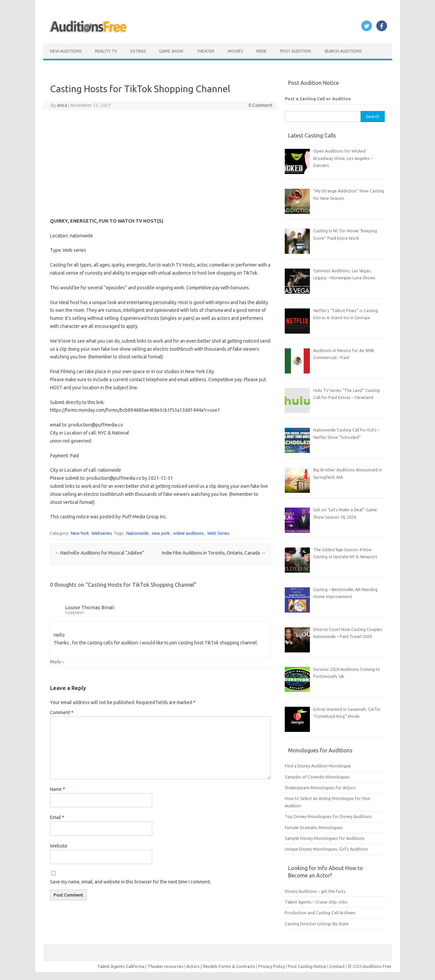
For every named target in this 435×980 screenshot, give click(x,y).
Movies (235, 51)
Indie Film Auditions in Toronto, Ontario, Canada (214, 553)
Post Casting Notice (307, 966)
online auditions (188, 533)
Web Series (218, 533)
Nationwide (137, 533)
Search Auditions (343, 51)
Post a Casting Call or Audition (318, 99)
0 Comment (260, 105)
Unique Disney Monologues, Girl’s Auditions (327, 849)
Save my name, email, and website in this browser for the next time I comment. (130, 882)
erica (62, 105)
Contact (338, 966)
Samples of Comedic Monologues (317, 777)
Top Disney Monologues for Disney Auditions (328, 816)
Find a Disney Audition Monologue (318, 766)
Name (58, 789)
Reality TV (106, 51)
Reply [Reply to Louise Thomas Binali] (55, 661)
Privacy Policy (272, 966)
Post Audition (295, 51)
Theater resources (166, 966)
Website (59, 846)
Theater (205, 51)
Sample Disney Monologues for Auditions (325, 838)
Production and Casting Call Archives (320, 913)
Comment (62, 712)
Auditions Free (377, 966)
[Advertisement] (160, 164)
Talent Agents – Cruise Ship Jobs (316, 902)
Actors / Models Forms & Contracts (221, 966)
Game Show (171, 51)
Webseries (102, 533)
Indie (261, 51)
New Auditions (66, 51)
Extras (138, 51)
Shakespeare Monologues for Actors (320, 788)
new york (161, 533)
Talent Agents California (121, 966)
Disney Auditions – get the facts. (316, 891)
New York (80, 533)
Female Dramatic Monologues (314, 827)
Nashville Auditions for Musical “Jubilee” (99, 553)
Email (57, 817)
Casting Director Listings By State (317, 924)
